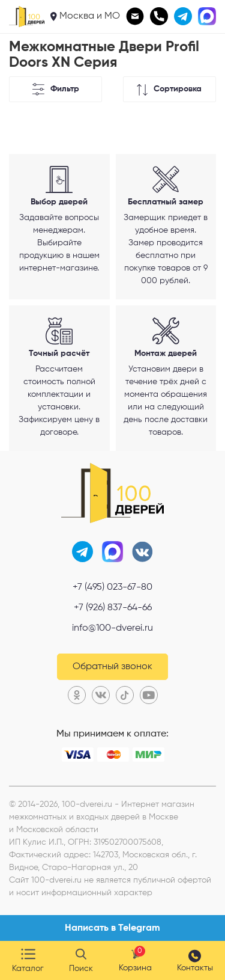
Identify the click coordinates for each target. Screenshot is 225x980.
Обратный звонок (112, 667)
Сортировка (169, 90)
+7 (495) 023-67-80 (112, 587)
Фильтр (55, 89)
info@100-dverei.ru (112, 628)
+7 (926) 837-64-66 (113, 608)
